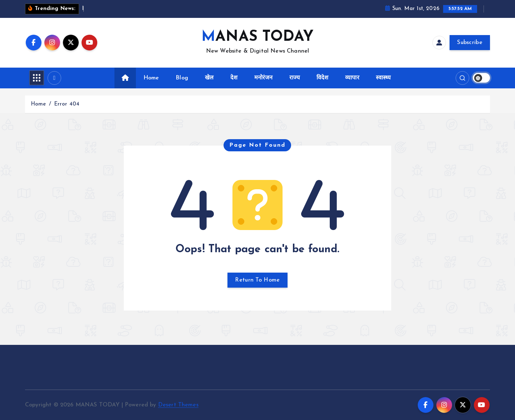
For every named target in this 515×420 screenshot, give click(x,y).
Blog (182, 78)
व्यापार (352, 78)
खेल (209, 78)
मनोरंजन (264, 78)
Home (151, 78)
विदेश (322, 78)
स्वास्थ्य (383, 78)
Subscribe (470, 43)
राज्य (295, 78)
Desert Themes (178, 405)
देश (234, 78)
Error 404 (67, 104)
